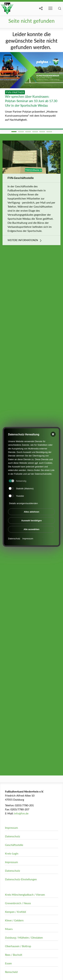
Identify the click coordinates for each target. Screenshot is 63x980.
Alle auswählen (32, 527)
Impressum (28, 536)
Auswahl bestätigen (31, 518)
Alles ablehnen (32, 509)
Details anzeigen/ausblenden (23, 501)
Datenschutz (14, 536)
